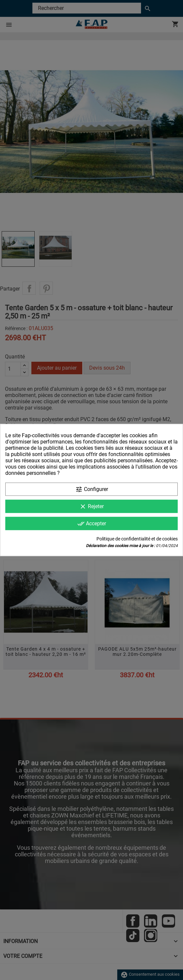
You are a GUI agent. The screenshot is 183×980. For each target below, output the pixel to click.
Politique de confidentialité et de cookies (137, 539)
